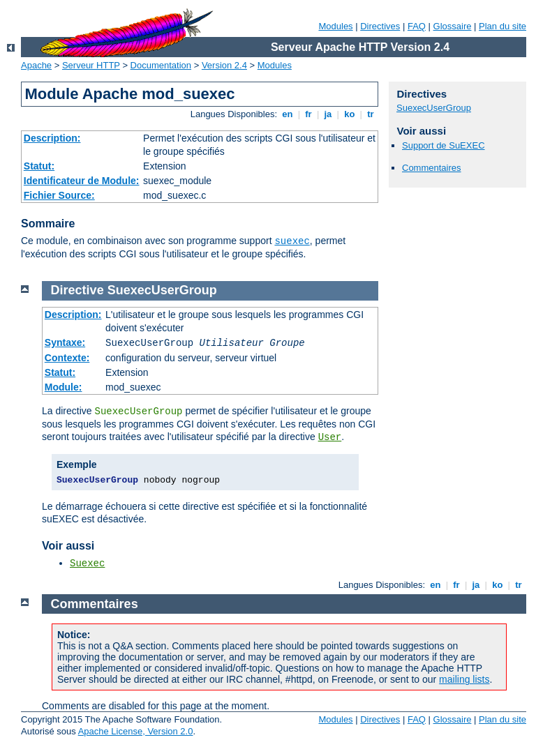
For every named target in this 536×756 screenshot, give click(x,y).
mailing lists (464, 679)
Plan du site (502, 26)
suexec (292, 241)
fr (309, 114)
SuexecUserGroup (434, 108)
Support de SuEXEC (444, 145)
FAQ (417, 26)
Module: (64, 387)
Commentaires (432, 168)
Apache (36, 65)
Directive (77, 290)
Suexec (87, 564)
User (330, 437)
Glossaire (453, 26)
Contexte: (67, 358)
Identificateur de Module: (82, 181)
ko (350, 114)
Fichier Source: (59, 195)
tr (371, 114)
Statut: (39, 166)
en (288, 114)
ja (328, 114)
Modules (335, 26)
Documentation (161, 65)
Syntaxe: (65, 342)
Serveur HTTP (91, 65)
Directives (380, 26)
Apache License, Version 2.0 (136, 731)
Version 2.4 (224, 65)
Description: (52, 138)
